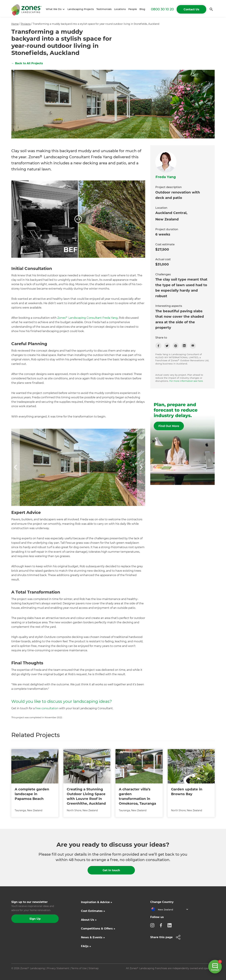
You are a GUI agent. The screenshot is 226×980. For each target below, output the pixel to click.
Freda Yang (166, 177)
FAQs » (86, 946)
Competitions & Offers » (98, 929)
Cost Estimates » (93, 911)
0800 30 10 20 (162, 9)
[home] (26, 9)
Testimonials (104, 9)
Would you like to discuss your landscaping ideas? (62, 701)
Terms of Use (79, 968)
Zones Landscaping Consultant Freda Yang (87, 318)
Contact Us (191, 9)
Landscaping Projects (81, 9)
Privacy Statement (58, 968)
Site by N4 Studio (22, 974)
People (133, 9)
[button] (55, 9)
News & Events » (93, 937)
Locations (120, 9)
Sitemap (94, 968)
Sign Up (35, 919)
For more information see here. (186, 381)
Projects (26, 24)
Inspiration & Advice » (97, 902)
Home (15, 24)
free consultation (47, 708)
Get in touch (111, 870)
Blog (142, 9)
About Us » (89, 920)
